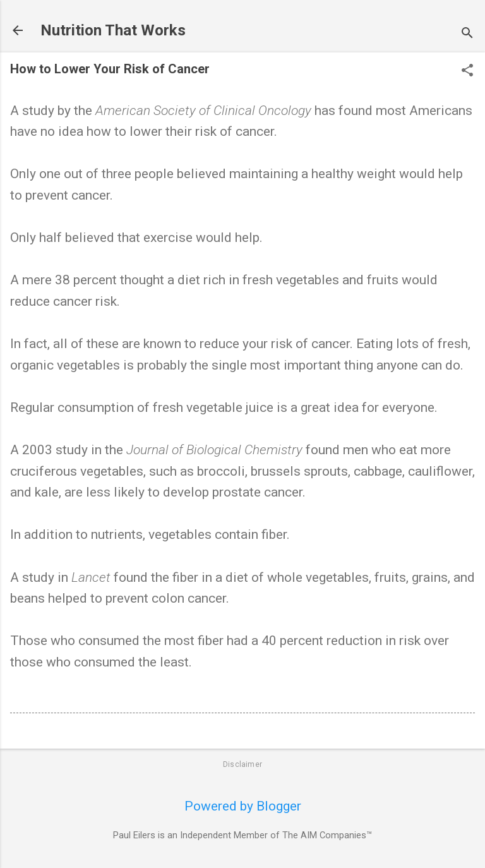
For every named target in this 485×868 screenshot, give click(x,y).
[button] (467, 72)
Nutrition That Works (113, 30)
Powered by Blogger (243, 806)
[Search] (467, 34)
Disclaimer (242, 764)
